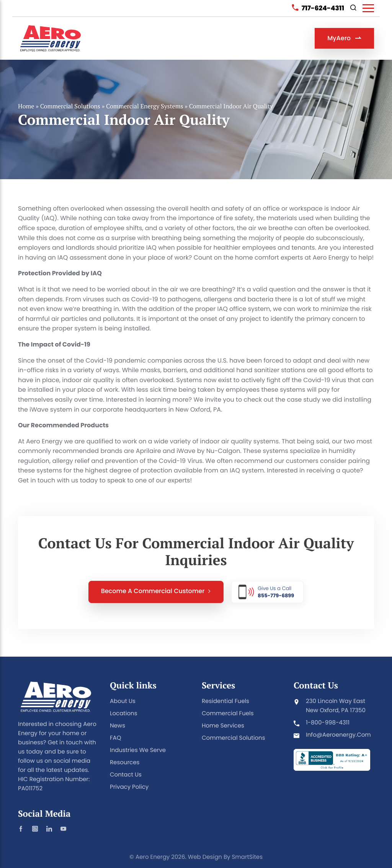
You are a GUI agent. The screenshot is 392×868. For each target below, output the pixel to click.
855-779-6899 (276, 595)
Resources (125, 763)
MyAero (344, 38)
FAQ (116, 738)
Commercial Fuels (228, 714)
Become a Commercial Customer (156, 594)
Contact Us (126, 775)
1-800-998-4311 (328, 723)
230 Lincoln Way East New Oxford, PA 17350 (336, 706)
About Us (123, 701)
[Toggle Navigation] (368, 8)
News (118, 726)
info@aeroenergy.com (338, 735)
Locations (124, 714)
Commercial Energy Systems (145, 109)
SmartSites (247, 857)
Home (26, 109)
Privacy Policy (129, 787)
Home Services (223, 726)
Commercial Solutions (70, 109)
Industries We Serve (138, 750)
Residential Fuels (225, 701)
